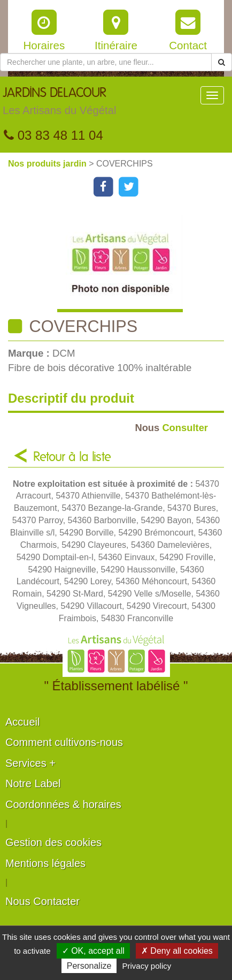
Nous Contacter (42, 901)
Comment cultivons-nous (64, 742)
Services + (30, 763)
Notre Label (33, 783)
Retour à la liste (72, 457)
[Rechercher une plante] (106, 62)
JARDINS (59, 104)
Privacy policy (147, 966)
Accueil (22, 722)
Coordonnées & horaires (63, 804)
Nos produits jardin (48, 164)
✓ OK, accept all (93, 951)
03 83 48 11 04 (53, 135)
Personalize (89, 966)
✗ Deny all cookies (177, 951)
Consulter (171, 428)
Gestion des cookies (53, 842)
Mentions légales (45, 863)
